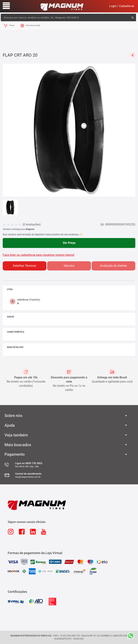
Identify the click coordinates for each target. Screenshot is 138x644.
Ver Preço (69, 243)
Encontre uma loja (33, 25)
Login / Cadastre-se (122, 6)
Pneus (12, 25)
